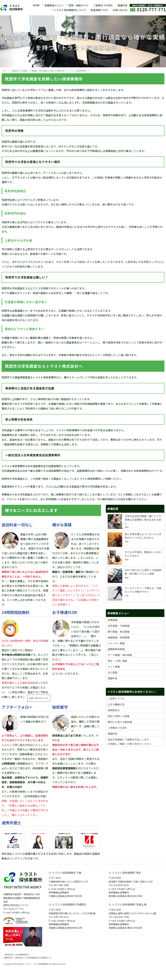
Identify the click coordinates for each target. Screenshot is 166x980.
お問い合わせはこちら (39, 698)
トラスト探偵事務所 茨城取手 (69, 904)
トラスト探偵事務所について (70, 10)
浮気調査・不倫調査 (119, 626)
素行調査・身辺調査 (119, 632)
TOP (4, 71)
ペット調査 (114, 667)
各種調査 (113, 620)
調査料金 (122, 5)
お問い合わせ (120, 10)
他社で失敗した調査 (119, 716)
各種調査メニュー (54, 5)
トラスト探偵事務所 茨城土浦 (129, 904)
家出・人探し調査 (117, 661)
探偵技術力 (114, 710)
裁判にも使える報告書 (120, 722)
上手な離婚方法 (116, 704)
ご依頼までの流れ (103, 5)
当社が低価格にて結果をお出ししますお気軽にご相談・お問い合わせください (130, 742)
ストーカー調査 (116, 643)
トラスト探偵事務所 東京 (127, 873)
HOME (36, 5)
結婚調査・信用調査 (119, 637)
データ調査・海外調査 (120, 655)
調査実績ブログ (99, 10)
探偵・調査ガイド (79, 5)
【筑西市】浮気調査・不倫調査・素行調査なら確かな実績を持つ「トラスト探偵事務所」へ (50, 71)
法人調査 (113, 672)
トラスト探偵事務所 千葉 (67, 873)
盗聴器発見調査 (116, 649)
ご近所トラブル (116, 699)
